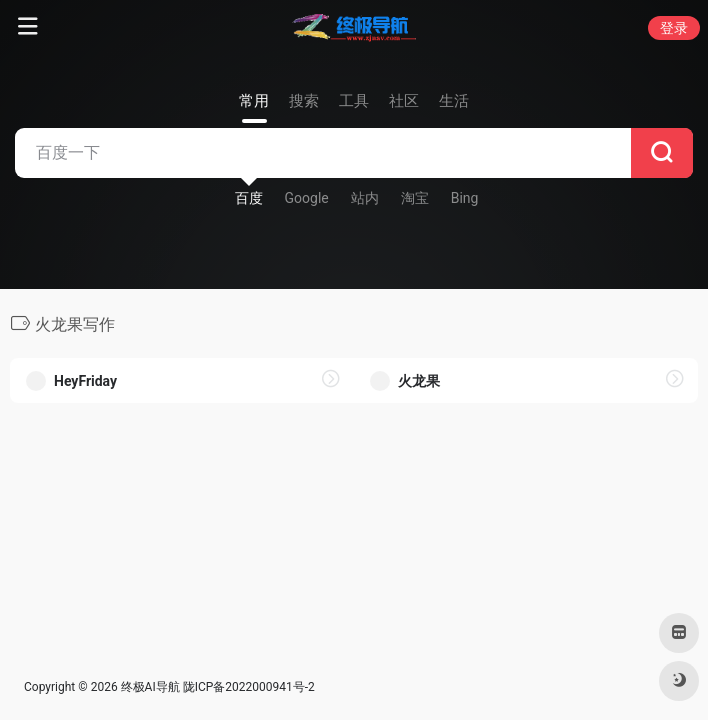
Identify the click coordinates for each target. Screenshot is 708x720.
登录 (674, 28)
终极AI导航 (150, 687)
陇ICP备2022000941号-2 (249, 687)
